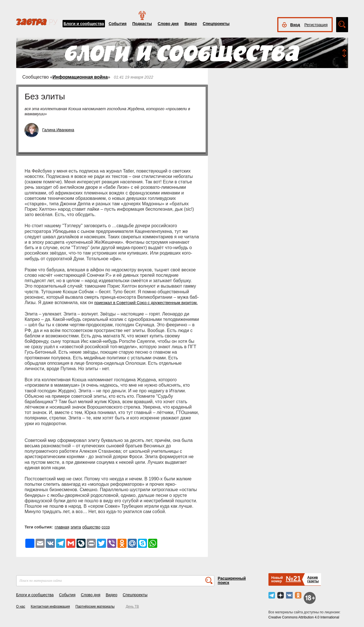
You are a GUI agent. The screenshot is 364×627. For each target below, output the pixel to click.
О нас (21, 606)
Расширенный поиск (232, 580)
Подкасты (142, 24)
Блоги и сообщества (84, 24)
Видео (191, 24)
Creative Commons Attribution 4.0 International (304, 617)
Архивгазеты (313, 579)
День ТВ (132, 606)
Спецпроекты (216, 24)
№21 (293, 578)
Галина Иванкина (58, 130)
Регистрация (316, 25)
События (118, 24)
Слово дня (168, 24)
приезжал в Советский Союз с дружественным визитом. (146, 303)
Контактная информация (50, 606)
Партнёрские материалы (95, 606)
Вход (295, 25)
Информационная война (80, 77)
